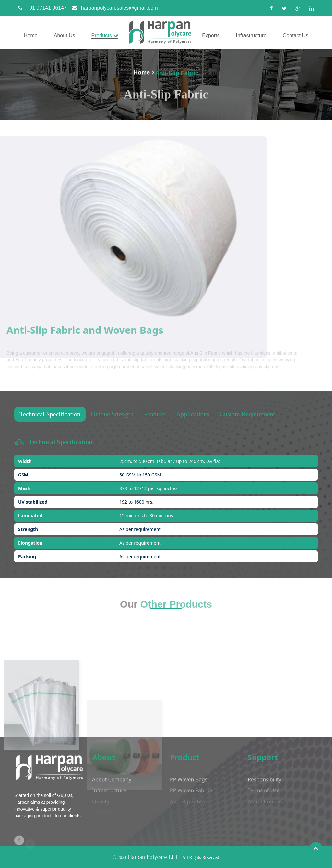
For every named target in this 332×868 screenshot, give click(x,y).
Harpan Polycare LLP (153, 857)
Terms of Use (264, 794)
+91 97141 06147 (41, 8)
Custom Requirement (248, 414)
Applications (193, 414)
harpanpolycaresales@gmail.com (113, 8)
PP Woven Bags (189, 783)
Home (142, 73)
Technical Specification (50, 414)
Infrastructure (109, 794)
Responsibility (265, 783)
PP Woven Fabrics (191, 794)
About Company (112, 783)
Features (155, 414)
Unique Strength (112, 414)
